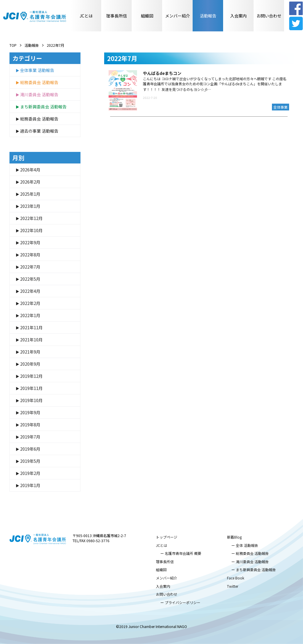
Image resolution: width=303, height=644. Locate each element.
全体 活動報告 (247, 545)
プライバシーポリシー (183, 602)
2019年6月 (30, 449)
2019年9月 (30, 412)
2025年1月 (30, 194)
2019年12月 (31, 376)
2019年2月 (30, 473)
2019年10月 (31, 400)
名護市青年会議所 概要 (183, 553)
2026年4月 (30, 170)
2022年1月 (30, 315)
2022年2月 (30, 303)
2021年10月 (31, 340)
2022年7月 (30, 267)
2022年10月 (31, 230)
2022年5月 (30, 279)
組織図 (147, 16)
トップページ (167, 537)
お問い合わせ (269, 16)
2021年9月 (30, 352)
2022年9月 (30, 242)
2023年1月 (30, 206)
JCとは (86, 16)
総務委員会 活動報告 (39, 82)
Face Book (236, 578)
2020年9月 (30, 364)
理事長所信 (117, 16)
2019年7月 (30, 437)
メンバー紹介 (178, 16)
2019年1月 (30, 485)
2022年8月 (30, 255)
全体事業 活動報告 (37, 70)
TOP (13, 45)
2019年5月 (30, 461)
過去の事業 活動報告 (39, 131)
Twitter (233, 586)
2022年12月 (31, 218)
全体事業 (281, 107)
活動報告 (208, 16)
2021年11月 (31, 327)
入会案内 (238, 16)
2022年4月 (30, 291)
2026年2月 (30, 182)
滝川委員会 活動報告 (39, 94)
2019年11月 (31, 388)
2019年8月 (30, 425)
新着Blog (234, 537)
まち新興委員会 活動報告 (43, 107)
